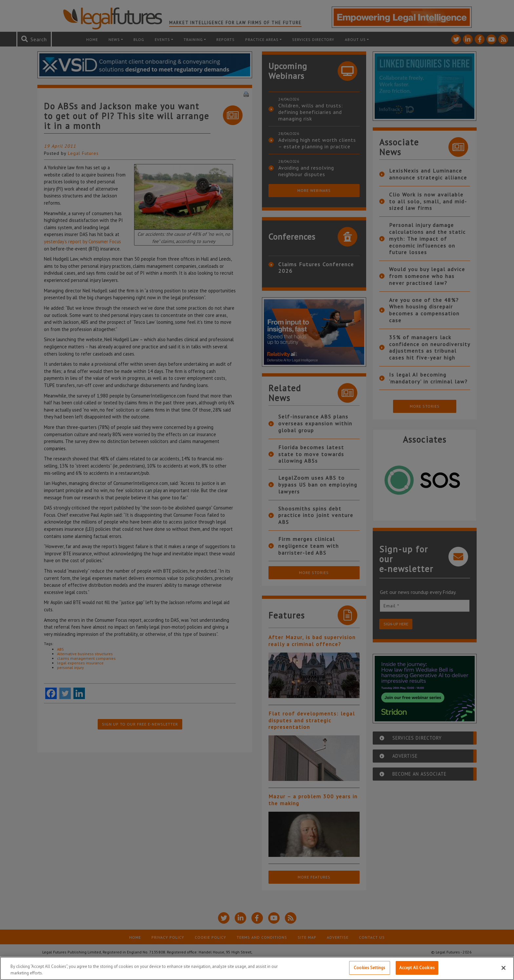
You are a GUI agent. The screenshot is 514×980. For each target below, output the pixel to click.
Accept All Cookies (417, 968)
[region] (257, 968)
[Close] (504, 968)
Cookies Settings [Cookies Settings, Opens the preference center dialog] (369, 968)
